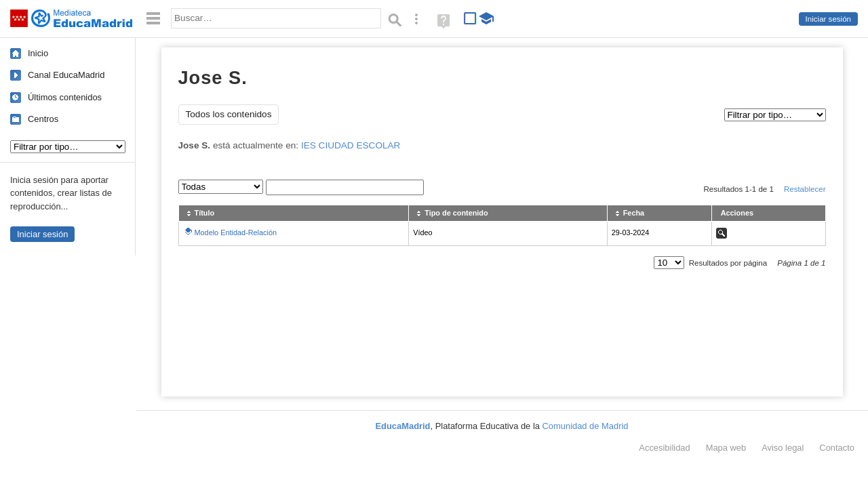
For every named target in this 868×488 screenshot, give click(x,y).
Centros (43, 119)
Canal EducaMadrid (66, 75)
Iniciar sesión (828, 19)
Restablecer (805, 189)
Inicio (38, 53)
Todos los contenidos (229, 114)
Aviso (783, 448)
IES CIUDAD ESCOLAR (351, 145)
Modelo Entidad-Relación (236, 232)
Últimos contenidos (65, 97)
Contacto (837, 448)
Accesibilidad (664, 448)
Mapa (726, 448)
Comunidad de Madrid (586, 426)
